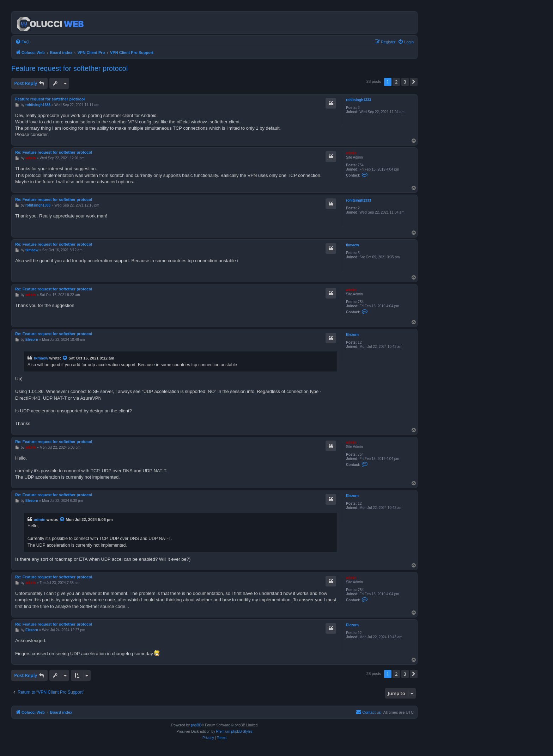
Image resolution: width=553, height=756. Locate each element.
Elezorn (352, 335)
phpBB (196, 725)
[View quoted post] (65, 358)
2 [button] (396, 82)
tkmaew (353, 245)
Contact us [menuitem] (368, 712)
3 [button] (405, 82)
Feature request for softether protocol (69, 68)
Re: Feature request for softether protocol (54, 152)
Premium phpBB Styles (234, 732)
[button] (414, 82)
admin (351, 153)
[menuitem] (22, 42)
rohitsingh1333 (358, 100)
